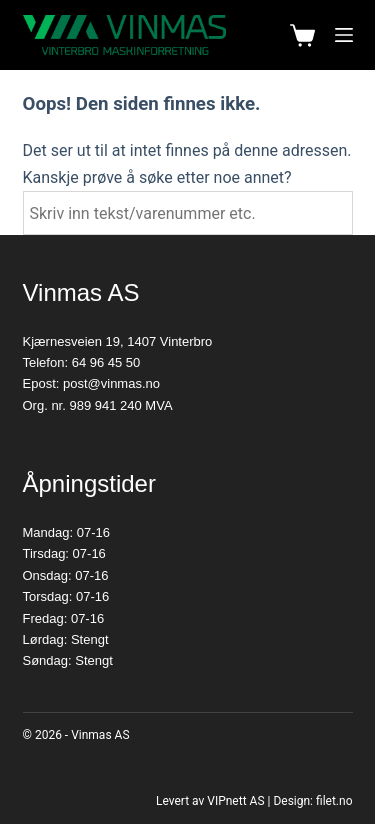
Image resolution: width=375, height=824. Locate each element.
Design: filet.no (312, 801)
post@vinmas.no (111, 383)
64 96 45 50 (106, 362)
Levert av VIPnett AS (210, 801)
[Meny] (344, 35)
